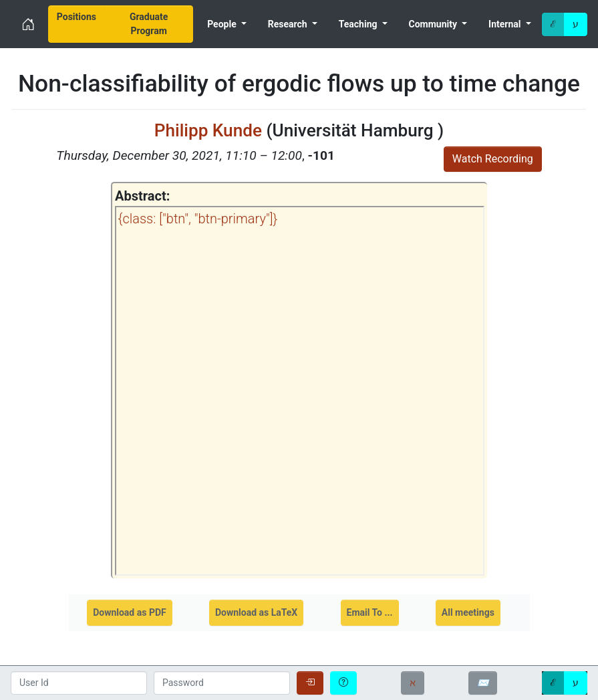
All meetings (468, 612)
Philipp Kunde (208, 130)
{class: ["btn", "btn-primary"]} (198, 219)
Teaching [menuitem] (359, 24)
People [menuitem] (223, 24)
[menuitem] (77, 24)
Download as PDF (130, 612)
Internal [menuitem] (506, 24)
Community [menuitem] (434, 24)
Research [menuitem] (289, 24)
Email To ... (370, 612)
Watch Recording (493, 159)
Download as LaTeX (256, 612)
